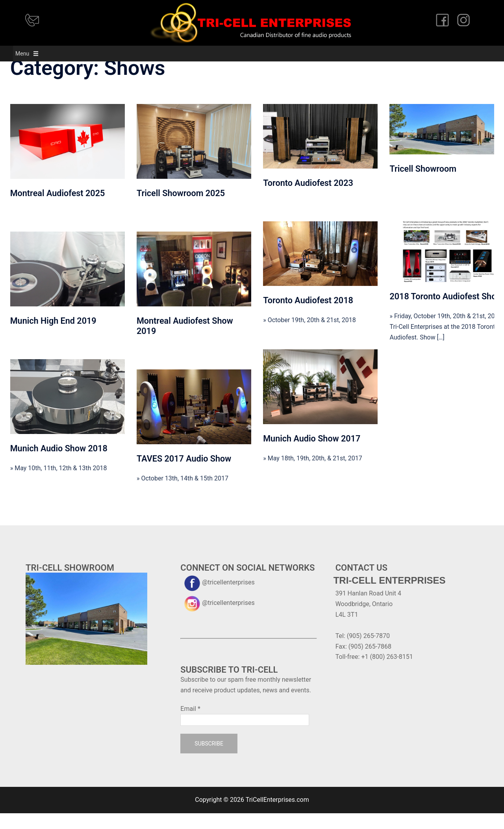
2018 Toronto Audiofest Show (446, 312)
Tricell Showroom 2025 (181, 209)
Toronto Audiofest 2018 (308, 316)
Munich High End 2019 (53, 337)
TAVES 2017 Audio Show (184, 474)
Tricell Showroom (423, 185)
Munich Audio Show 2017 (312, 454)
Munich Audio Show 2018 (59, 464)
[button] (9, 54)
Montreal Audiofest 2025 (58, 209)
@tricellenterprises (217, 598)
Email (190, 724)
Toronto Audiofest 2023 (308, 199)
